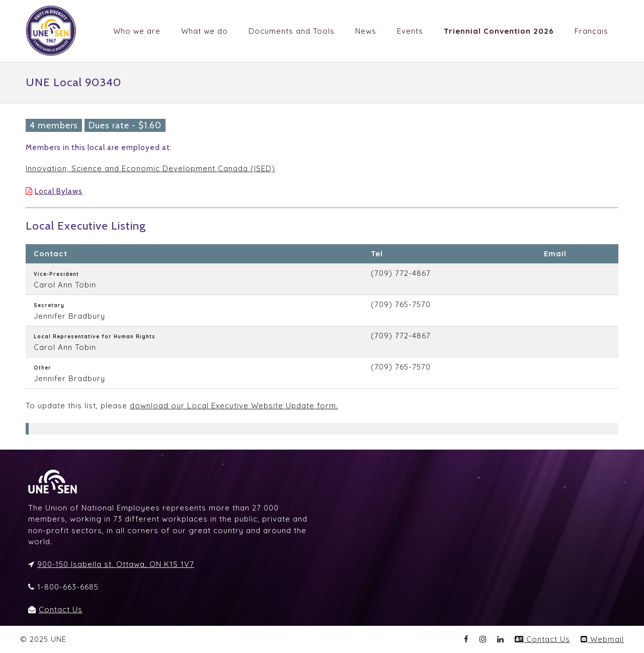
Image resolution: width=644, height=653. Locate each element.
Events (410, 31)
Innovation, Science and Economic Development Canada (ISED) (150, 168)
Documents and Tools (292, 31)
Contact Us (61, 609)
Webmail (602, 639)
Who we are (137, 31)
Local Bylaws (59, 191)
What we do (205, 31)
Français (591, 31)
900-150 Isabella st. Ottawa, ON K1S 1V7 (116, 564)
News (366, 31)
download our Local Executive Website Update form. (234, 406)
